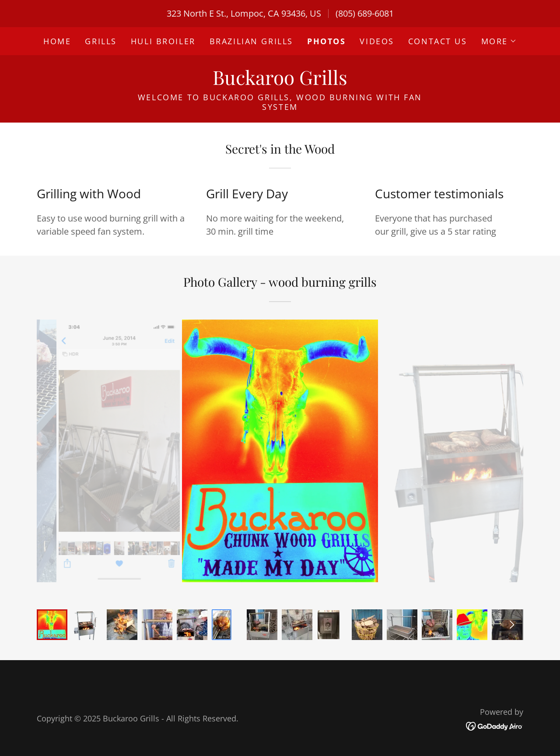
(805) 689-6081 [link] (365, 13)
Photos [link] (326, 41)
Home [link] (57, 41)
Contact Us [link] (438, 41)
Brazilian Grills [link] (251, 41)
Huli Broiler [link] (163, 41)
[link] (280, 82)
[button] (499, 41)
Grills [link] (101, 41)
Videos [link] (377, 41)
